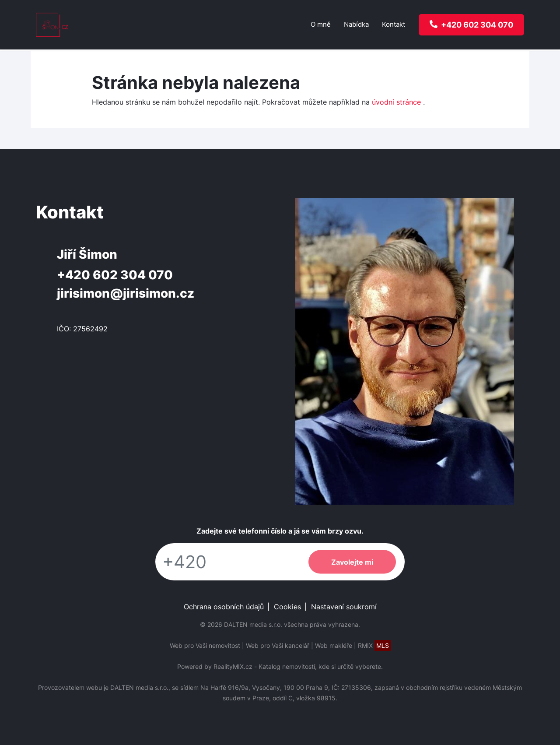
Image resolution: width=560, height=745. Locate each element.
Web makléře (334, 645)
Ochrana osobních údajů (224, 607)
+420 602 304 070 (115, 275)
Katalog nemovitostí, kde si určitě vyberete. (321, 666)
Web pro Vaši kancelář (278, 645)
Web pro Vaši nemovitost (205, 645)
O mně (321, 24)
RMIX (374, 645)
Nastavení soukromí (344, 607)
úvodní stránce (396, 102)
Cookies (287, 607)
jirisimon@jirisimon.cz (126, 293)
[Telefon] (227, 562)
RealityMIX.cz (233, 666)
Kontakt (394, 24)
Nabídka (356, 24)
